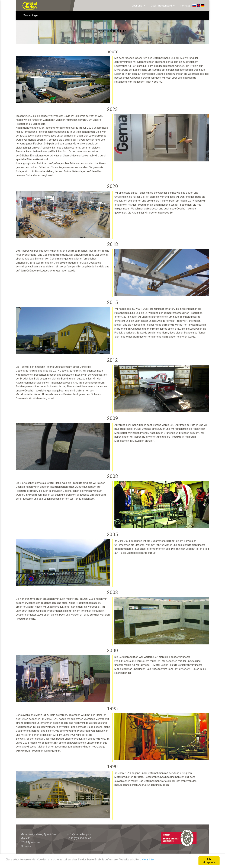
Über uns (139, 6)
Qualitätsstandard (163, 6)
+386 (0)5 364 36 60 (79, 838)
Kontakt (185, 6)
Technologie (30, 15)
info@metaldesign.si (79, 834)
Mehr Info (148, 859)
